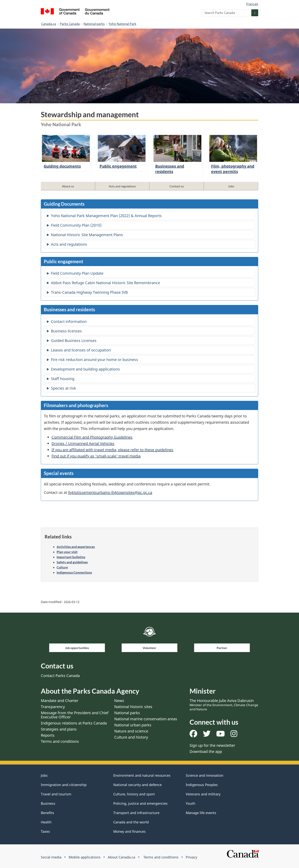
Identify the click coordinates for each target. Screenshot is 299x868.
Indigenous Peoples (202, 785)
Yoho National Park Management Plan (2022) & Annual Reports (106, 216)
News (119, 701)
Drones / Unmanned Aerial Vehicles (83, 443)
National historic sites (133, 707)
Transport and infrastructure (136, 813)
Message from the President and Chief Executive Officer (75, 715)
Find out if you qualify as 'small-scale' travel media (96, 456)
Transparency (53, 707)
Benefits (47, 813)
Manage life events (201, 813)
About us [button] (68, 186)
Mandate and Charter (60, 701)
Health (46, 822)
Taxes (45, 831)
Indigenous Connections (74, 572)
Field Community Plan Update (77, 273)
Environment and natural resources (142, 775)
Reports (48, 735)
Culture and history (131, 737)
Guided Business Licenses (74, 341)
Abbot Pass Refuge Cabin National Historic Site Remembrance (105, 283)
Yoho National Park (122, 24)
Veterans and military (203, 794)
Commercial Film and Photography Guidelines (92, 437)
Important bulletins (71, 557)
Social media (51, 857)
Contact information (69, 321)
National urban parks (133, 725)
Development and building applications (85, 369)
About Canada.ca (121, 857)
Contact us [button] (177, 186)
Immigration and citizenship (64, 785)
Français (252, 4)
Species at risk (63, 388)
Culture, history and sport (134, 794)
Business (48, 803)
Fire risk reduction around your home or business (94, 360)
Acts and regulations (69, 244)
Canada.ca (49, 24)
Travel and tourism (56, 794)
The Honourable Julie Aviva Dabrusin (224, 705)
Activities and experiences (76, 547)
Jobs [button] (231, 186)
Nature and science (131, 731)
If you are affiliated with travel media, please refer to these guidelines (112, 450)
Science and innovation (205, 775)
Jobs (44, 775)
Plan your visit (67, 552)
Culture (62, 567)
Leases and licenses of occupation (81, 350)
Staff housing (63, 379)
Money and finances (129, 831)
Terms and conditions (60, 741)
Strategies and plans (59, 729)
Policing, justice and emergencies (140, 803)
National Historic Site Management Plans (87, 235)
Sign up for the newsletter (212, 745)
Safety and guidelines (72, 562)
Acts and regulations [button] (122, 186)
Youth (190, 803)
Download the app (206, 751)
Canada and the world (131, 822)
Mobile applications (85, 857)
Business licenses (66, 331)
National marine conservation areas (146, 719)
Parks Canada (70, 24)
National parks (94, 24)
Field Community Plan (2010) (76, 225)
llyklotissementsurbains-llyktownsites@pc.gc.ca (110, 492)
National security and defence (137, 785)
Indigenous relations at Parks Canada (74, 723)
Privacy (191, 857)
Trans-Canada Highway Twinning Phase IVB (89, 292)
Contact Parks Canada (60, 676)
